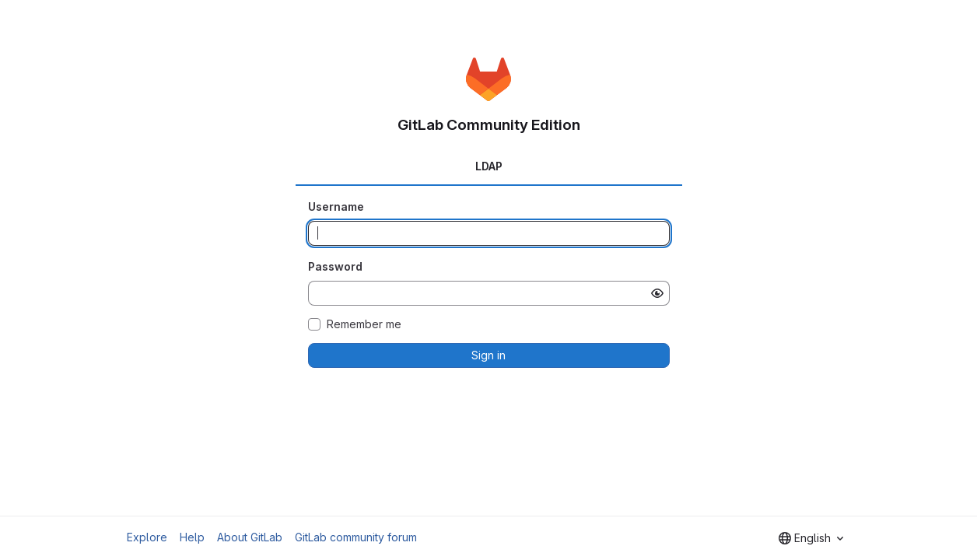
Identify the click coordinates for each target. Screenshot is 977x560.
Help (192, 537)
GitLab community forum (356, 537)
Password (335, 266)
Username (336, 206)
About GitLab (250, 537)
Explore (147, 537)
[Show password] (657, 293)
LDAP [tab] (489, 166)
